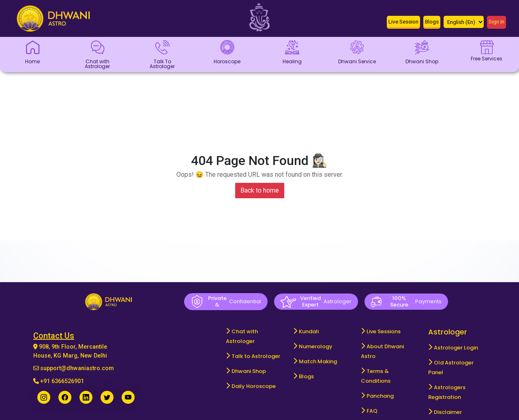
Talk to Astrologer (256, 356)
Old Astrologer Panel (451, 367)
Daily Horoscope (254, 386)
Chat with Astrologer (242, 336)
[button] (403, 23)
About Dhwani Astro (382, 351)
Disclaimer (448, 412)
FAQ (372, 411)
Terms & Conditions (376, 376)
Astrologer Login (456, 348)
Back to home (260, 190)
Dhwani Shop (249, 371)
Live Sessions (384, 331)
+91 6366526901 (62, 381)
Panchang (380, 396)
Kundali (309, 331)
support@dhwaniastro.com (77, 368)
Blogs (306, 376)
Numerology (316, 346)
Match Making (318, 361)
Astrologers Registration (447, 392)
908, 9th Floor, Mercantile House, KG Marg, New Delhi (70, 351)
